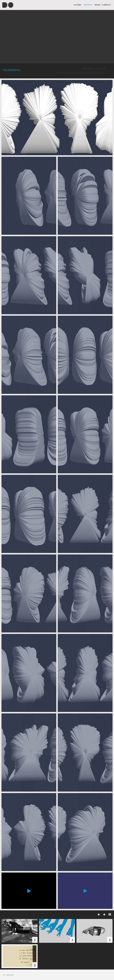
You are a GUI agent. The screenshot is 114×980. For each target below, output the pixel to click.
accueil (78, 5)
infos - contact (103, 5)
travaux (88, 5)
